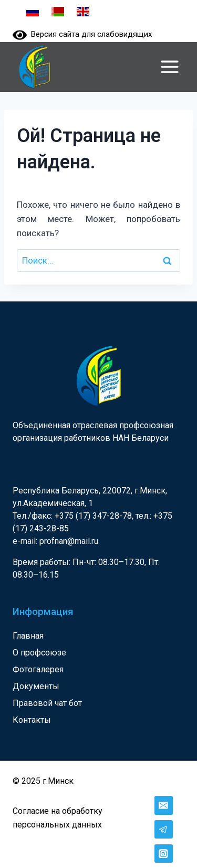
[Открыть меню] (169, 67)
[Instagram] (164, 854)
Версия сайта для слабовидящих (82, 34)
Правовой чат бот (47, 703)
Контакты (32, 720)
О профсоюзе (39, 653)
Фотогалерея (38, 669)
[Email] (164, 805)
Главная (28, 636)
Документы (36, 686)
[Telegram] (164, 829)
